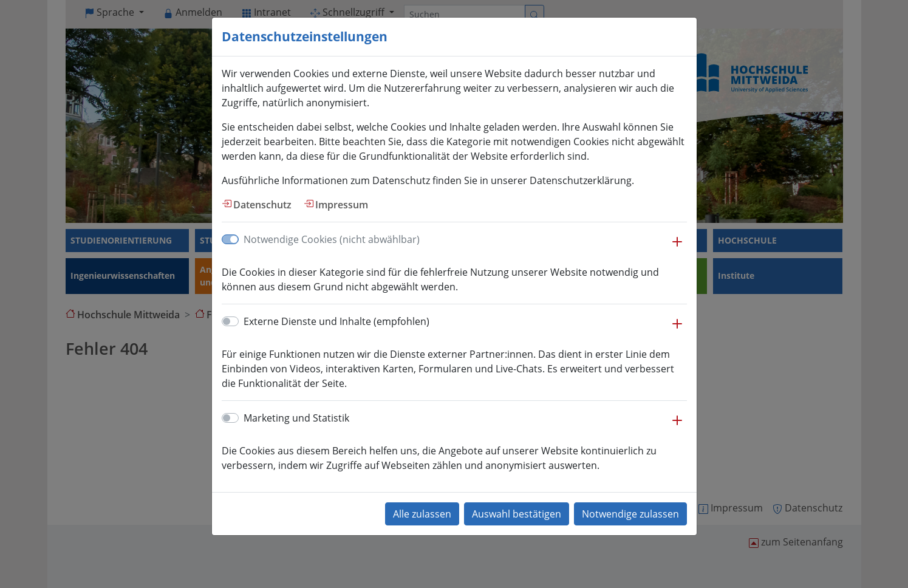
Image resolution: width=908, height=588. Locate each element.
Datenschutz (262, 205)
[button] (677, 248)
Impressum (342, 205)
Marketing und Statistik (296, 418)
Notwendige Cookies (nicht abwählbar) (332, 239)
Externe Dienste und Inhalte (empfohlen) (336, 321)
